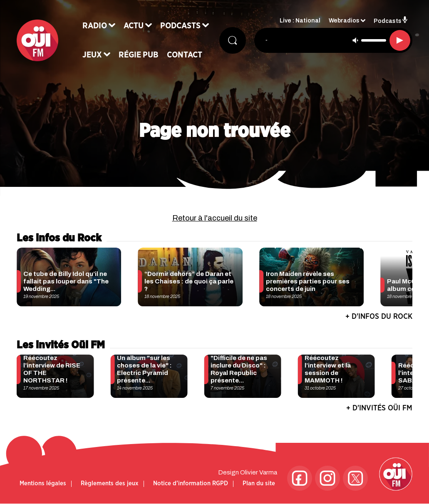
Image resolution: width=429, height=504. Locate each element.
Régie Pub (139, 55)
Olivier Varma (259, 472)
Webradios (344, 21)
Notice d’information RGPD (191, 483)
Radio (95, 26)
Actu (134, 26)
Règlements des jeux (110, 483)
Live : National (300, 21)
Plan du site (259, 483)
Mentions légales (43, 483)
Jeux (92, 55)
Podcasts (180, 26)
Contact (185, 55)
